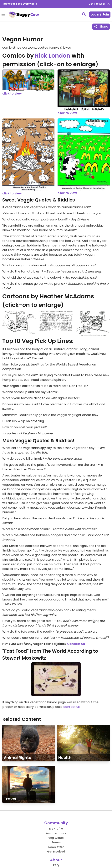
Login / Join (100, 14)
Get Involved (56, 852)
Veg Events (56, 838)
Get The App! (97, 4)
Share (101, 27)
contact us (71, 707)
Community (56, 823)
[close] (109, 4)
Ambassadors (56, 833)
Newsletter (56, 847)
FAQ (56, 865)
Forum (56, 842)
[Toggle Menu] (3, 15)
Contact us (76, 644)
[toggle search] (84, 14)
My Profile (56, 829)
